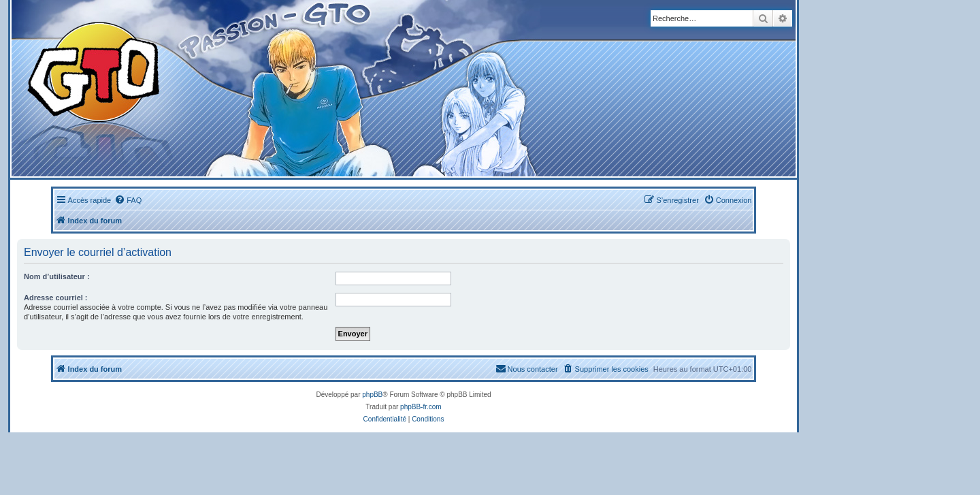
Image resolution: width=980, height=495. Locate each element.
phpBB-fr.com (421, 407)
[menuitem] (128, 200)
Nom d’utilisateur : (57, 276)
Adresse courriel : (56, 298)
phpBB (372, 395)
